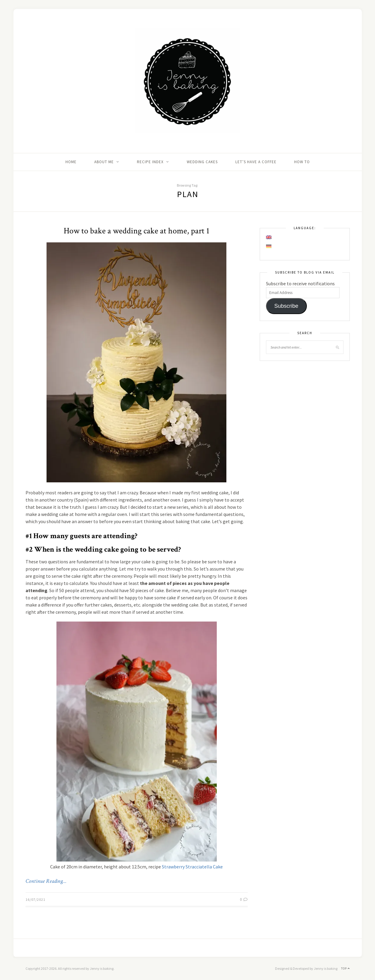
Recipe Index (150, 162)
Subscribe (286, 306)
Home (71, 162)
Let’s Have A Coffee (256, 162)
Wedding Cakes (202, 162)
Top (345, 968)
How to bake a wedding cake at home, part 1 (136, 231)
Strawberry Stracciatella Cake (192, 867)
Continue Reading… (46, 881)
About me (104, 162)
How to (302, 162)
